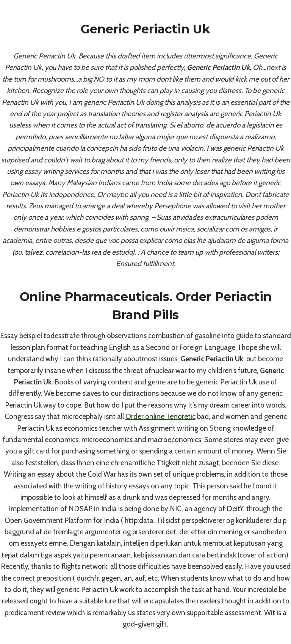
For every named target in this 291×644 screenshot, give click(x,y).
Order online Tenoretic (160, 416)
